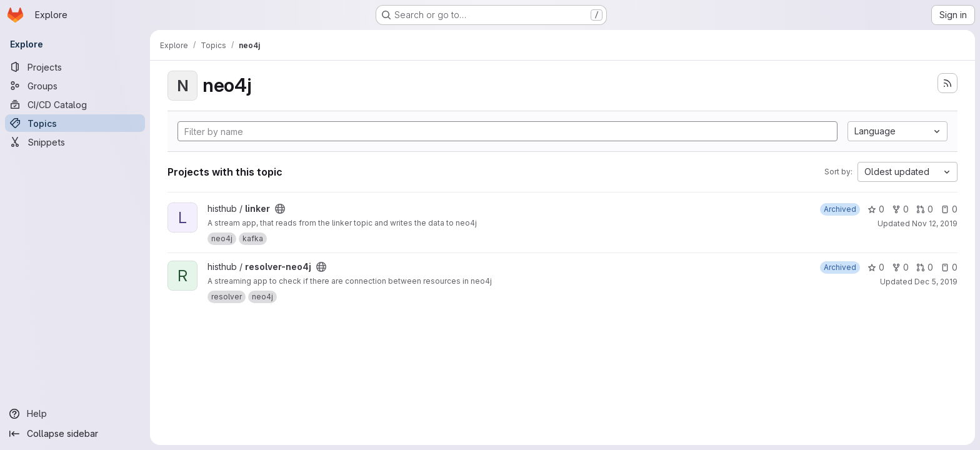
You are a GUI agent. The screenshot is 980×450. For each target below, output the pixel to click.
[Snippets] (75, 142)
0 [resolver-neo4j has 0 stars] (876, 267)
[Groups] (75, 86)
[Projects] (75, 67)
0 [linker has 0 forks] (900, 209)
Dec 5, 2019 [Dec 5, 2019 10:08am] (936, 282)
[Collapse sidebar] (75, 434)
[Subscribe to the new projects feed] (947, 83)
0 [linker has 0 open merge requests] (925, 209)
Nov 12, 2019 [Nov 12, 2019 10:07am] (935, 223)
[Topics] (75, 123)
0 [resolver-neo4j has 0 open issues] (949, 267)
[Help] (75, 414)
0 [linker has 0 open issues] (949, 209)
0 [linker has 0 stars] (876, 209)
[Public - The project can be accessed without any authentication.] (280, 209)
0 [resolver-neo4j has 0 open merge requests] (925, 267)
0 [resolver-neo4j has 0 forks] (900, 267)
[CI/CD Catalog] (75, 104)
